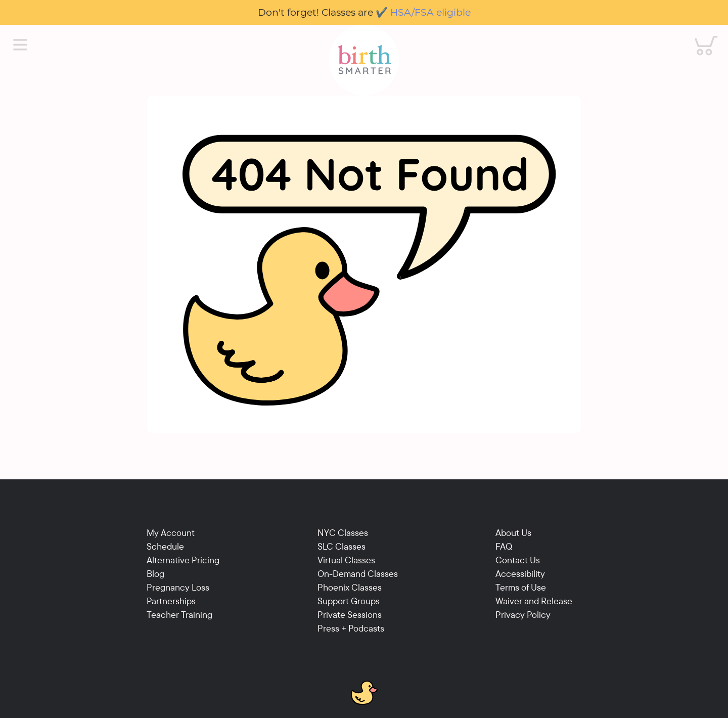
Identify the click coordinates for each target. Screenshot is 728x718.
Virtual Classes (346, 560)
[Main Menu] (20, 45)
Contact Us (518, 560)
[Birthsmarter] (364, 60)
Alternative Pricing (183, 560)
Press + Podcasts (351, 628)
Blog (155, 574)
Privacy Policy (523, 615)
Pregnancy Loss (178, 587)
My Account (171, 533)
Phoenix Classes (350, 587)
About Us (513, 533)
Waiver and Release (534, 601)
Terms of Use (521, 587)
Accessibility (520, 574)
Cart (700, 36)
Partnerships (171, 601)
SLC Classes (342, 546)
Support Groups (349, 601)
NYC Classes (343, 533)
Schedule (165, 546)
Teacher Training (179, 615)
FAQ (504, 546)
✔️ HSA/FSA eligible (423, 12)
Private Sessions (350, 615)
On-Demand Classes (358, 574)
